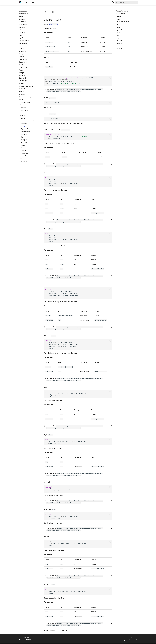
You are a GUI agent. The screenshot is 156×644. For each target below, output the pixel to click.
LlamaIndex (23, 11)
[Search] (127, 2)
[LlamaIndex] (20, 2)
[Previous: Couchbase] (27, 639)
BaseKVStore (54, 24)
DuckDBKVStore (55, 138)
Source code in (75, 90)
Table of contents (122, 11)
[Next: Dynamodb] (129, 639)
